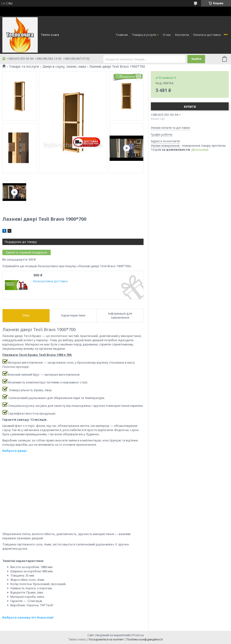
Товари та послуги (24, 66)
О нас (167, 35)
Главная (122, 35)
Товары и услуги (144, 35)
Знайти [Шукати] (196, 59)
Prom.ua (138, 635)
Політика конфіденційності (145, 639)
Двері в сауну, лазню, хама (64, 66)
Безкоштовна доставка (50, 281)
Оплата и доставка (207, 35)
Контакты (182, 35)
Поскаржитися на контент (106, 639)
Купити (190, 107)
